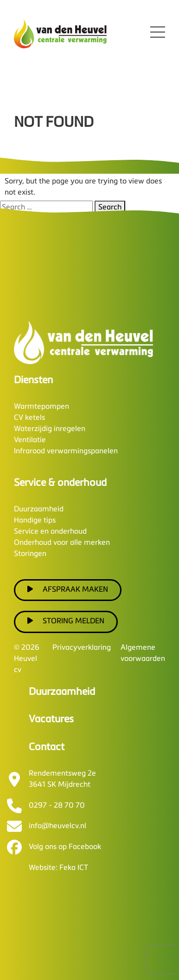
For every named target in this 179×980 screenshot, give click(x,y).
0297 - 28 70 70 (57, 806)
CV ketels (29, 418)
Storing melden (66, 621)
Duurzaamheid (39, 510)
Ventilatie (30, 440)
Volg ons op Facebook (65, 847)
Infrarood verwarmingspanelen (66, 451)
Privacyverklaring (82, 648)
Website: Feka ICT (58, 868)
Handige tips (35, 521)
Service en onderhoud (50, 532)
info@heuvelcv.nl (58, 826)
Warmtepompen (42, 407)
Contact (47, 747)
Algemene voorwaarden (143, 653)
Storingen (30, 554)
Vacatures (51, 719)
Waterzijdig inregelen (50, 429)
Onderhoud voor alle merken (62, 543)
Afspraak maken (68, 589)
